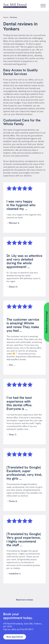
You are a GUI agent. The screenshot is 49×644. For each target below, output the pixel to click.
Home (6, 17)
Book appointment (15, 637)
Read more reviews (25, 600)
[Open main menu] (43, 6)
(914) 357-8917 (26, 629)
